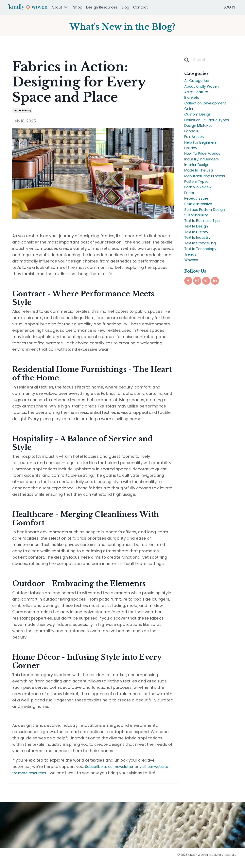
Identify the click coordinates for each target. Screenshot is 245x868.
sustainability (198, 233)
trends (191, 278)
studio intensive (200, 221)
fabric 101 (194, 138)
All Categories (198, 81)
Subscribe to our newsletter (112, 767)
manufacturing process (207, 189)
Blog (125, 7)
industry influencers (204, 170)
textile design (198, 246)
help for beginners (203, 151)
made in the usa (201, 183)
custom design (200, 119)
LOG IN (229, 7)
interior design (199, 176)
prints (190, 208)
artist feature (198, 94)
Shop (78, 7)
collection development (209, 107)
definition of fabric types (210, 126)
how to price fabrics (205, 164)
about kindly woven (204, 88)
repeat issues (198, 214)
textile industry (22, 110)
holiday (192, 157)
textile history (198, 252)
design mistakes (201, 132)
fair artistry (195, 145)
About (59, 7)
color (190, 113)
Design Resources (102, 7)
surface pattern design (207, 227)
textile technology (203, 271)
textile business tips (204, 240)
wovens (192, 284)
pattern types (198, 195)
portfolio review (200, 202)
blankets (193, 100)
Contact (141, 7)
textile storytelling (202, 265)
